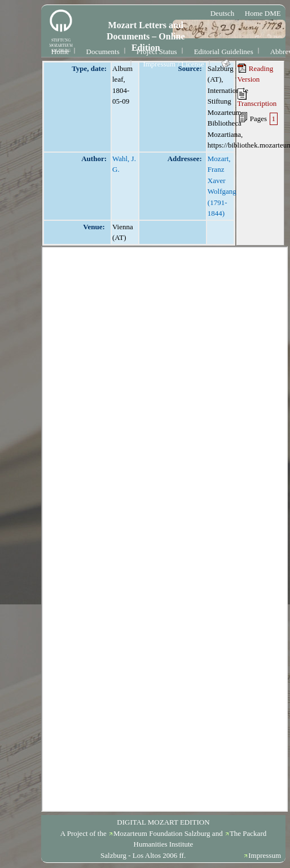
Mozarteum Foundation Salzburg (162, 833)
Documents (103, 52)
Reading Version (256, 74)
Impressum (265, 855)
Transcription (257, 98)
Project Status (157, 52)
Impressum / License (173, 64)
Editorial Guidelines (224, 52)
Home (60, 52)
